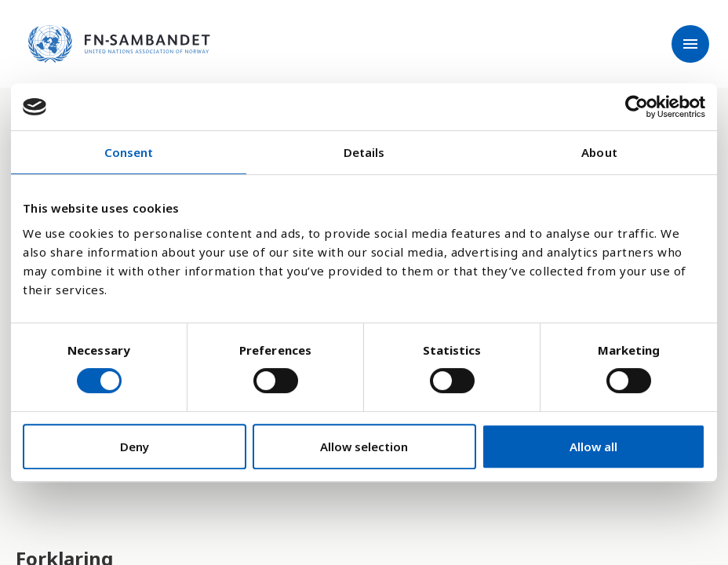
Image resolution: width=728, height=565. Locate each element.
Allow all (593, 447)
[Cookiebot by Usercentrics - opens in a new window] (637, 107)
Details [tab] (364, 152)
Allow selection (364, 447)
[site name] (119, 44)
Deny (135, 447)
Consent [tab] (129, 152)
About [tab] (599, 152)
